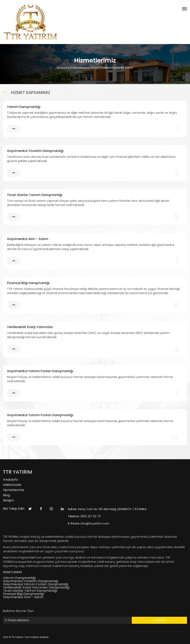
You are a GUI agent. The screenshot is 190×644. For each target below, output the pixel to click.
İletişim (8, 500)
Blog (6, 495)
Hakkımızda (12, 485)
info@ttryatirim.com (88, 523)
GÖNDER (159, 620)
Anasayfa (63, 68)
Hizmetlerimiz (81, 68)
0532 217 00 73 (84, 516)
